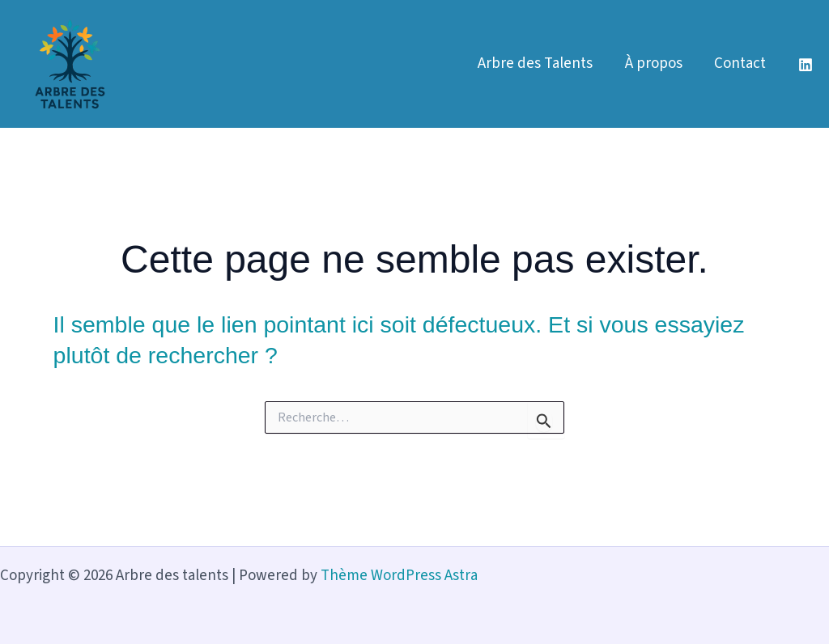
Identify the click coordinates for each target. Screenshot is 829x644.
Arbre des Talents (538, 64)
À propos (655, 64)
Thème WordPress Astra (399, 576)
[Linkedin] (806, 65)
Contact (741, 64)
